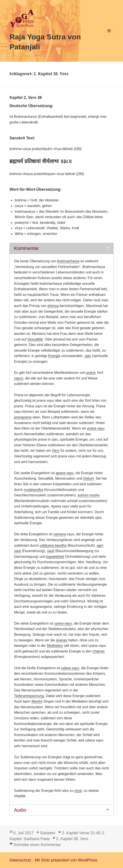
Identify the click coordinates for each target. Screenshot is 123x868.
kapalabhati (55, 557)
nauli (51, 551)
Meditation (55, 646)
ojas (88, 356)
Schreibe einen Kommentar (37, 845)
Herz (56, 451)
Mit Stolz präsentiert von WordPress (66, 860)
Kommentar (26, 248)
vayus (19, 378)
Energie (54, 356)
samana (60, 534)
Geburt (88, 478)
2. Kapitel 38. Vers (72, 839)
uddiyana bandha (53, 545)
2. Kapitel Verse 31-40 (81, 833)
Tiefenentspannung (29, 696)
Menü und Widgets (109, 35)
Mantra (37, 701)
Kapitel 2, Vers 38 (26, 98)
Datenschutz (20, 860)
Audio (20, 810)
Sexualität (35, 339)
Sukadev (48, 833)
